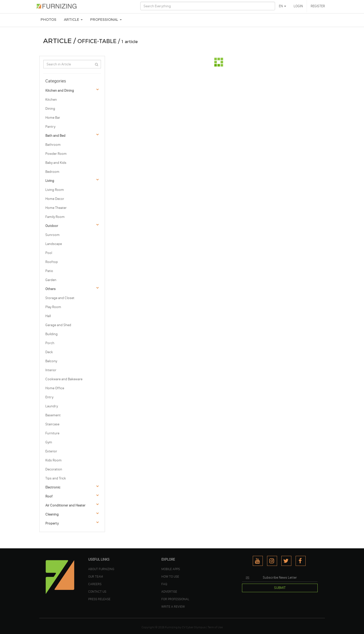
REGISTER (318, 6)
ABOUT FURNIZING (101, 569)
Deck (49, 352)
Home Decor (55, 199)
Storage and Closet (60, 298)
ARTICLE (73, 20)
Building (51, 334)
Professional (106, 20)
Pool (49, 253)
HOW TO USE (170, 576)
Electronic (53, 487)
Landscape (54, 244)
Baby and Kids (56, 163)
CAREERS (95, 584)
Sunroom (52, 235)
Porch (50, 343)
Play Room (53, 307)
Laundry (52, 406)
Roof (49, 496)
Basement (53, 415)
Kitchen (51, 100)
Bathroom (53, 145)
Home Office (55, 388)
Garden (51, 280)
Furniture (52, 433)
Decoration (54, 469)
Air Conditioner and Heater (65, 505)
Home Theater (56, 208)
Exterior (51, 451)
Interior (51, 370)
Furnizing (171, 627)
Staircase (52, 424)
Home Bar (53, 118)
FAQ (164, 584)
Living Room (55, 190)
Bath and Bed (55, 136)
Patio (49, 271)
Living (50, 181)
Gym (49, 442)
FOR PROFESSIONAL (175, 599)
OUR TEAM (96, 576)
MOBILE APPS (171, 569)
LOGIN (298, 6)
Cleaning (52, 514)
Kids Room (53, 460)
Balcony (51, 361)
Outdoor (52, 226)
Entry (49, 397)
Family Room (55, 217)
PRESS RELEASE (99, 599)
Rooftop (52, 262)
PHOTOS (48, 20)
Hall (48, 316)
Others (50, 289)
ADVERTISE (169, 591)
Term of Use (215, 627)
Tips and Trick (56, 478)
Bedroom (52, 172)
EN (282, 6)
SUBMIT (280, 588)
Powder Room (56, 154)
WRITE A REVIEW (173, 606)
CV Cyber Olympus (194, 627)
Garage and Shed (58, 325)
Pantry (50, 127)
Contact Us (97, 591)
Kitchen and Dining (60, 91)
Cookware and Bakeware (64, 379)
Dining (50, 109)
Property (52, 523)
